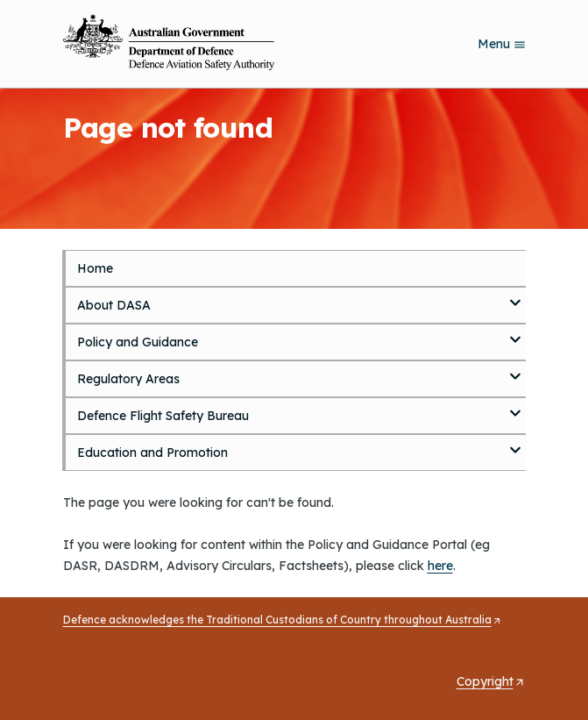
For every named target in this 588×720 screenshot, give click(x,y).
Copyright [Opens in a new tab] (491, 681)
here (440, 566)
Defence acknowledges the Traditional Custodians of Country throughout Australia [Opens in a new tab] (283, 620)
